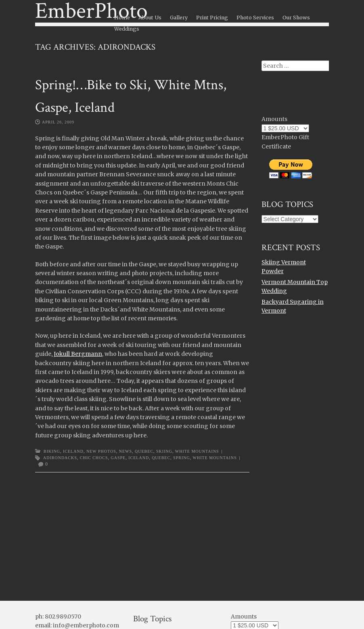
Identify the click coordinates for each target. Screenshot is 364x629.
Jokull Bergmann (77, 354)
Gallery (179, 18)
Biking (52, 451)
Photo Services (255, 18)
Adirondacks (60, 458)
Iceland (73, 451)
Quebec (144, 451)
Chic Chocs (94, 458)
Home (122, 18)
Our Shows (296, 18)
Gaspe (118, 458)
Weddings (127, 29)
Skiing (164, 451)
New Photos (101, 451)
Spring (182, 458)
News (126, 451)
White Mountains (197, 451)
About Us (150, 18)
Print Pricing (212, 18)
